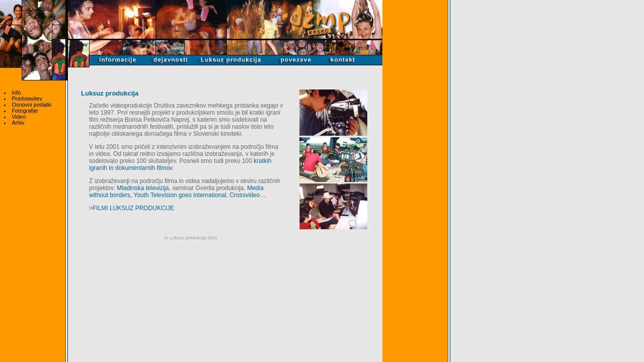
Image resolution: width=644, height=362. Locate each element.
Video (19, 117)
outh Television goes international (181, 195)
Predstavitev (27, 99)
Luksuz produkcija (110, 93)
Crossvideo (245, 195)
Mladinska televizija (143, 188)
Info (16, 93)
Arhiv (18, 123)
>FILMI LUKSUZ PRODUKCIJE (132, 208)
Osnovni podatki (31, 105)
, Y (134, 195)
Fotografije (25, 111)
